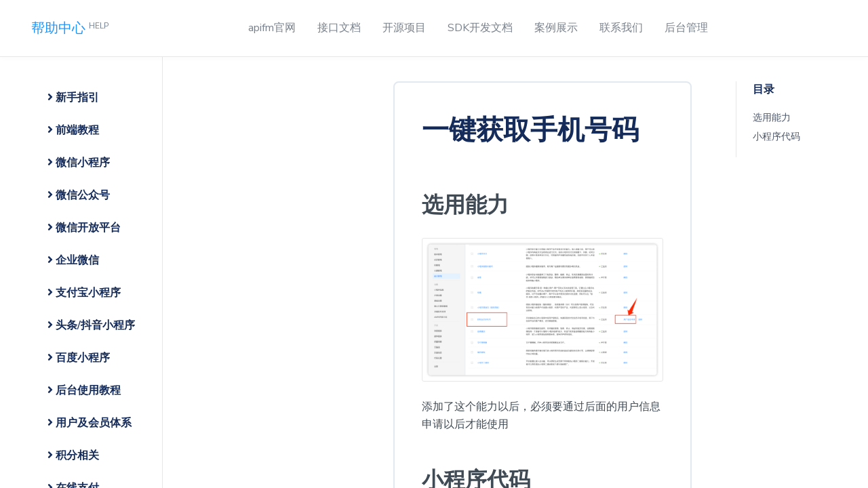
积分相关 (73, 455)
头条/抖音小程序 (91, 325)
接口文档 (339, 28)
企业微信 (73, 260)
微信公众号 (79, 195)
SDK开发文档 (480, 28)
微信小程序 (79, 163)
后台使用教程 (84, 390)
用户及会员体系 (90, 423)
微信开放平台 (84, 228)
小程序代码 (776, 137)
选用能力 (772, 118)
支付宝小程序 (84, 293)
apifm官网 (272, 28)
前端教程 (73, 130)
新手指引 (73, 98)
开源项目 (404, 28)
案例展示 (556, 28)
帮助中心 (70, 28)
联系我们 (621, 28)
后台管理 (686, 28)
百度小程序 (79, 358)
